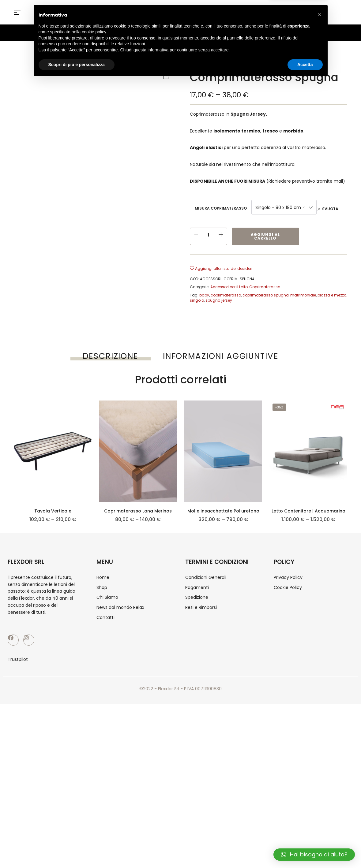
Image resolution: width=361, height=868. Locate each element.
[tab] (111, 356)
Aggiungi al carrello (265, 236)
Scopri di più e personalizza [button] (77, 851)
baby (204, 295)
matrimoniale (303, 295)
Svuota (330, 209)
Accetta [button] (305, 851)
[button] (320, 802)
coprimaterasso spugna (266, 295)
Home (196, 63)
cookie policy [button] (94, 819)
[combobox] (284, 207)
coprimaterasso (226, 295)
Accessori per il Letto (252, 63)
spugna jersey (219, 300)
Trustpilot (18, 823)
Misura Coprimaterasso (221, 208)
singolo (197, 300)
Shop (214, 63)
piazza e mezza (332, 295)
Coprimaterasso (303, 63)
